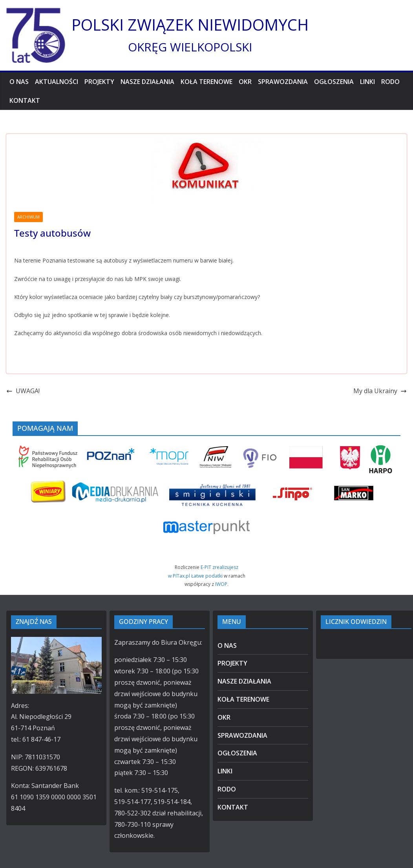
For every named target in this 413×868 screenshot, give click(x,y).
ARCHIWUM (28, 217)
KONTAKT (25, 100)
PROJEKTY (99, 82)
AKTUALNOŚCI (57, 82)
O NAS (19, 82)
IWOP (221, 584)
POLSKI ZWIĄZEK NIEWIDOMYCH (190, 25)
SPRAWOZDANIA (283, 82)
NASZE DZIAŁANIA (147, 82)
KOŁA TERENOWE (206, 82)
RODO (390, 82)
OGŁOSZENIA (334, 82)
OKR (245, 82)
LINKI (367, 82)
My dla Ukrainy (380, 391)
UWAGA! (23, 391)
